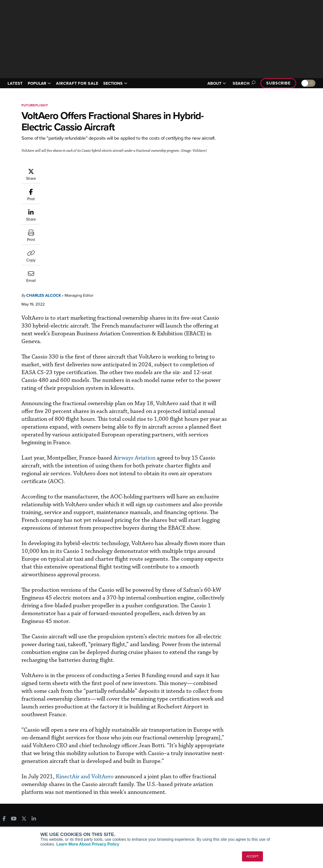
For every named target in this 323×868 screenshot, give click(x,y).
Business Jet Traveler (27, 809)
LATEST (15, 83)
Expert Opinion (181, 795)
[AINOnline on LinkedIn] (34, 765)
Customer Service (102, 795)
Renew (94, 802)
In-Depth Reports (183, 802)
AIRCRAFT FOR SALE (77, 83)
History (257, 802)
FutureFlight (35, 105)
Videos (175, 809)
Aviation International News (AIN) (37, 795)
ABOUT (217, 83)
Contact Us (260, 809)
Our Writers (260, 795)
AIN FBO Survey (23, 788)
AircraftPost (19, 802)
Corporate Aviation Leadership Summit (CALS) (38, 824)
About (256, 788)
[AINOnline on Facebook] (4, 765)
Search (243, 83)
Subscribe (278, 83)
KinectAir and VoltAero (116, 714)
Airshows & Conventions (189, 822)
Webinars (177, 815)
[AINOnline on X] (24, 765)
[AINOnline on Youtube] (14, 765)
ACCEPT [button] (252, 856)
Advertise (262, 815)
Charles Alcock (74, 171)
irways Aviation (167, 349)
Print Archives (181, 788)
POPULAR (39, 83)
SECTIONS (115, 83)
